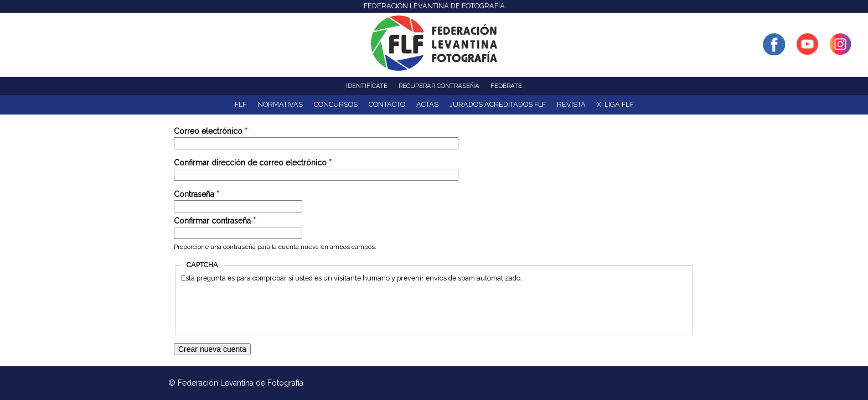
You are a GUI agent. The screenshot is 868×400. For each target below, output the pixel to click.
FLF (241, 104)
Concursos (336, 104)
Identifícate (367, 86)
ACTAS (427, 104)
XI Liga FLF (615, 104)
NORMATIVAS (280, 104)
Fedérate (506, 86)
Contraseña (197, 194)
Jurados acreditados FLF (498, 104)
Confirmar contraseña (215, 221)
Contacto (387, 104)
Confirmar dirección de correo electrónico (253, 163)
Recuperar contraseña (439, 86)
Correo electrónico (211, 131)
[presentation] (265, 308)
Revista (571, 104)
